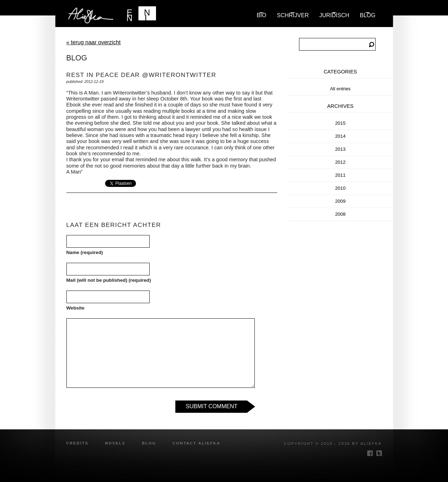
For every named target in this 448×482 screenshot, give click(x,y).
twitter (379, 453)
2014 (340, 136)
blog (368, 15)
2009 (340, 201)
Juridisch (334, 15)
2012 (340, 162)
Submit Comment (212, 406)
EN (129, 14)
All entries (340, 89)
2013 (340, 149)
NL (147, 14)
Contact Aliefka (196, 443)
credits (78, 443)
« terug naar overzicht (94, 42)
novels (115, 443)
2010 (340, 188)
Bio (261, 15)
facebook (370, 453)
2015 (340, 123)
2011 (340, 175)
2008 (340, 214)
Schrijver (293, 15)
